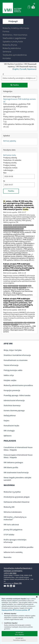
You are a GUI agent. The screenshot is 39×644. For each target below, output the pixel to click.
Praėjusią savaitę (10, 163)
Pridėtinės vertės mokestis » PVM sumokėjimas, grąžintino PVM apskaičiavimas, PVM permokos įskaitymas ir (19, 234)
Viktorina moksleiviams (13, 512)
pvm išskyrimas (8, 225)
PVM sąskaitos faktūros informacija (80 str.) (19, 126)
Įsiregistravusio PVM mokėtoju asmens (18, 113)
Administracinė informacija (14, 401)
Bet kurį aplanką (10, 141)
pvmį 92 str (15, 288)
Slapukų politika (7, 610)
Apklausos (8, 436)
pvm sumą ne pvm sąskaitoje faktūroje (13, 231)
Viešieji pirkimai (10, 416)
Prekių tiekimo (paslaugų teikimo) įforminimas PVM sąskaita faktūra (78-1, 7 (19, 119)
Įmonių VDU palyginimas (13, 530)
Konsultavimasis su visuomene (16, 360)
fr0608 (5, 286)
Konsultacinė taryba (11, 426)
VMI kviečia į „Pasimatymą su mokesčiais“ (15, 518)
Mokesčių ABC (9, 507)
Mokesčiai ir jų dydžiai (12, 492)
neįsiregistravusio (13, 286)
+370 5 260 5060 (10, 573)
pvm (30, 286)
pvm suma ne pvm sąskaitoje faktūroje (13, 229)
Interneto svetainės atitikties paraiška (18, 547)
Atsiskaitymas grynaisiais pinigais (17, 497)
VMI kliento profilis (11, 468)
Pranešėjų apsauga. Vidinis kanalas (17, 395)
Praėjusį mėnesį (9, 165)
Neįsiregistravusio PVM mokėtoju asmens (19, 100)
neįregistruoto (23, 286)
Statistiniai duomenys (12, 406)
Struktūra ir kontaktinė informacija (17, 355)
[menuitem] (16, 28)
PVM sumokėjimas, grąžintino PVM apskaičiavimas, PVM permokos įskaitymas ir (17, 107)
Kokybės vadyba (10, 380)
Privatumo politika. (21, 610)
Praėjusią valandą (10, 158)
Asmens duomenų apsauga (14, 411)
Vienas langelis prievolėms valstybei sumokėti (17, 479)
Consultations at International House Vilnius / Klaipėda (18, 449)
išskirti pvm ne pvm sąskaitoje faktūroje (23, 225)
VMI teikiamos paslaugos (13, 463)
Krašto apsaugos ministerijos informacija (15, 541)
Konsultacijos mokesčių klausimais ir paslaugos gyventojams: (18, 569)
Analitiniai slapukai (9, 623)
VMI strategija (9, 431)
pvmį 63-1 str (22, 288)
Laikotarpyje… (9, 170)
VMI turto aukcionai (11, 525)
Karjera (6, 421)
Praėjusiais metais (10, 168)
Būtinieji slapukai (9, 614)
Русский (23, 69)
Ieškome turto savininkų (13, 552)
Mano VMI (18, 583)
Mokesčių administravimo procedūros (18, 385)
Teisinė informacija (11, 365)
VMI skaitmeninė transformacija (16, 473)
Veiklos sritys (9, 375)
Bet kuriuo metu (10, 155)
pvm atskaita (7, 288)
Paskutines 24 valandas (12, 160)
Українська (31, 69)
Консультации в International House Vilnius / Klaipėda (18, 456)
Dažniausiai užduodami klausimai (16, 502)
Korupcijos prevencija (12, 390)
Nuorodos (8, 557)
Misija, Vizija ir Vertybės (13, 350)
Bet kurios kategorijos (12, 97)
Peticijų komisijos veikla (13, 370)
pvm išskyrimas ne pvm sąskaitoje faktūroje (15, 227)
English (16, 69)
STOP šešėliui (9, 535)
